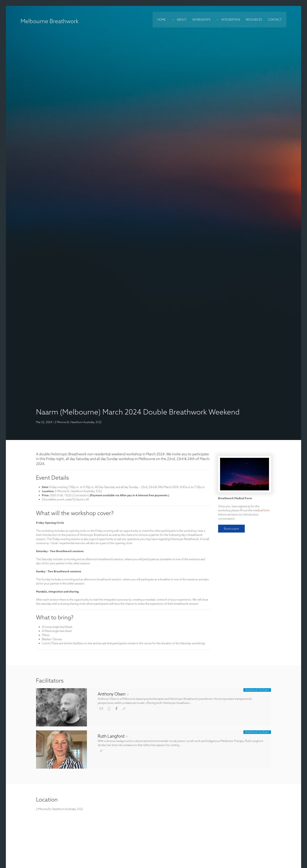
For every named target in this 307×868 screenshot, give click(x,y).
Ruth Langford (113, 736)
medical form (261, 510)
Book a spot (231, 529)
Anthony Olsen (114, 694)
